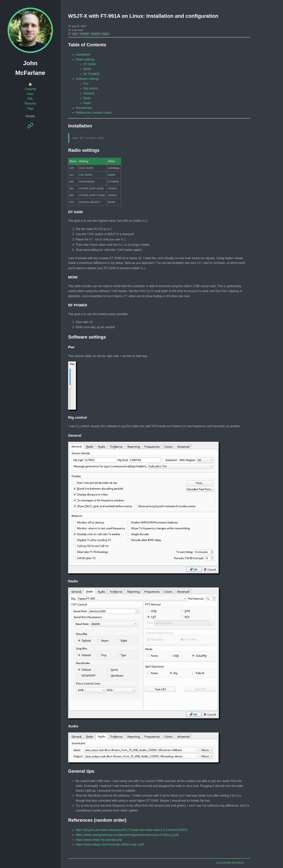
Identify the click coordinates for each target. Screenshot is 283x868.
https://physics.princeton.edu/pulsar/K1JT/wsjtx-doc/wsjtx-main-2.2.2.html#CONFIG (132, 825)
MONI (87, 69)
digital (105, 34)
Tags (30, 108)
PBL (30, 99)
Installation (83, 55)
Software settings (87, 79)
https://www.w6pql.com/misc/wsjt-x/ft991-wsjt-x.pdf (110, 840)
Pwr (86, 84)
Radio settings (85, 59)
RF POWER (91, 74)
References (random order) (94, 113)
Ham (30, 94)
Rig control (90, 88)
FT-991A (84, 34)
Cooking (30, 89)
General (89, 93)
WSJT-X (96, 34)
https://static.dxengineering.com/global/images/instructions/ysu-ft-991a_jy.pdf (127, 830)
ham (75, 34)
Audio (87, 103)
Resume (30, 103)
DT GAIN (89, 64)
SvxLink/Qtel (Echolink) (232, 858)
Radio (87, 98)
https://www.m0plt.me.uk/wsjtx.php (99, 835)
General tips (84, 108)
